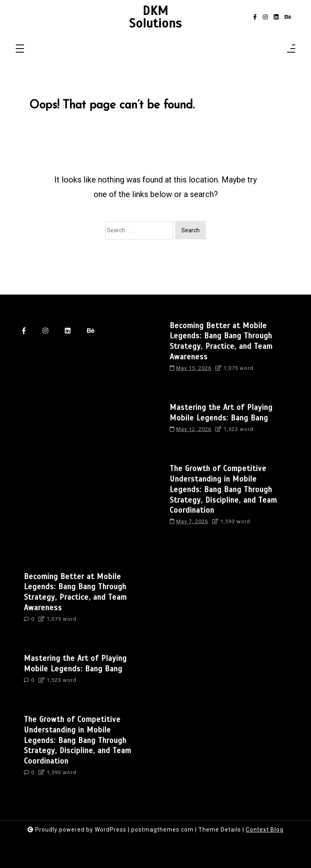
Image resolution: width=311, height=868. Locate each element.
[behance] (288, 17)
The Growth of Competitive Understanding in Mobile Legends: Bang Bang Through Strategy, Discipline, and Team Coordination (223, 489)
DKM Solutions (155, 17)
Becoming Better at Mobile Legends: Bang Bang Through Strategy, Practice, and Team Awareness (221, 341)
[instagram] (265, 17)
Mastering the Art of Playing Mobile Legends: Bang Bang (221, 413)
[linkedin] (276, 17)
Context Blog (265, 830)
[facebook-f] (255, 17)
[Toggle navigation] (20, 49)
